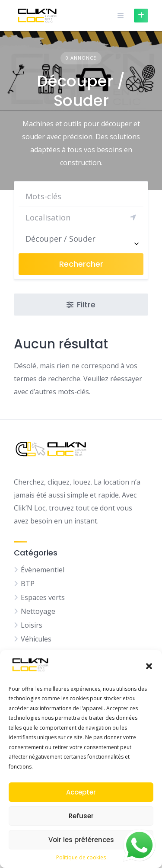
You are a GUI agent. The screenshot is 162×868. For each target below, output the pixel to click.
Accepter (81, 792)
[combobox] (81, 239)
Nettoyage (38, 611)
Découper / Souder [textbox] (60, 239)
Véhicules (36, 639)
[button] (149, 666)
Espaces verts (43, 597)
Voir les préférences (81, 840)
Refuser (81, 816)
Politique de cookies (81, 857)
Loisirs (32, 625)
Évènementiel (43, 570)
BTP (28, 584)
